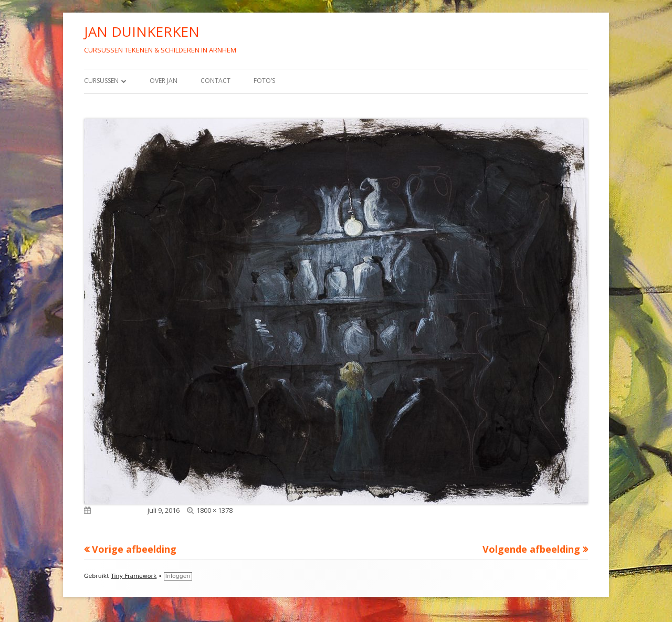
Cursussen (101, 81)
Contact (216, 81)
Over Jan (164, 81)
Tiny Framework (134, 576)
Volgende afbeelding (531, 549)
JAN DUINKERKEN (142, 31)
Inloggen (178, 576)
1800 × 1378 (214, 510)
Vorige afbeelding (134, 549)
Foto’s (264, 81)
